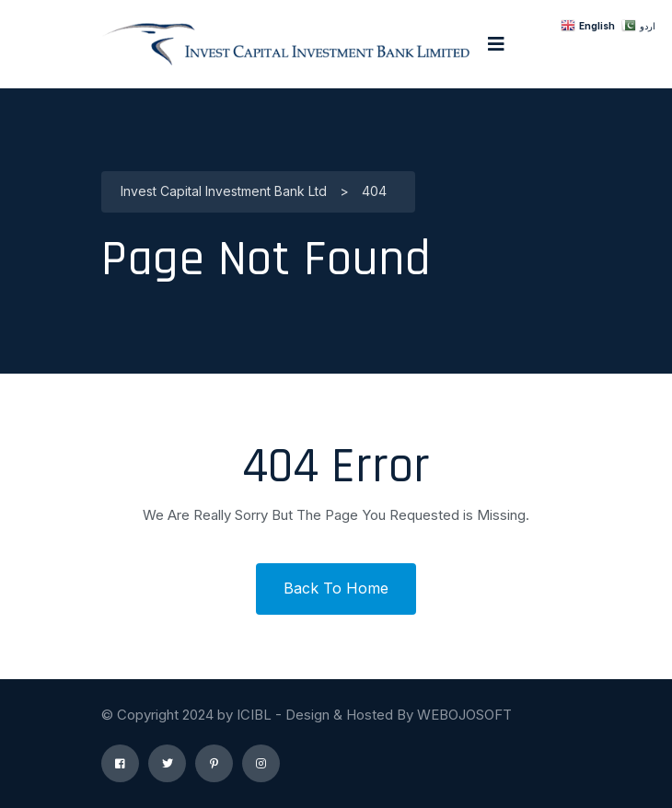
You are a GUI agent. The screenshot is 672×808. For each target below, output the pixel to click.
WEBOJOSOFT (464, 715)
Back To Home (336, 588)
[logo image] (285, 44)
